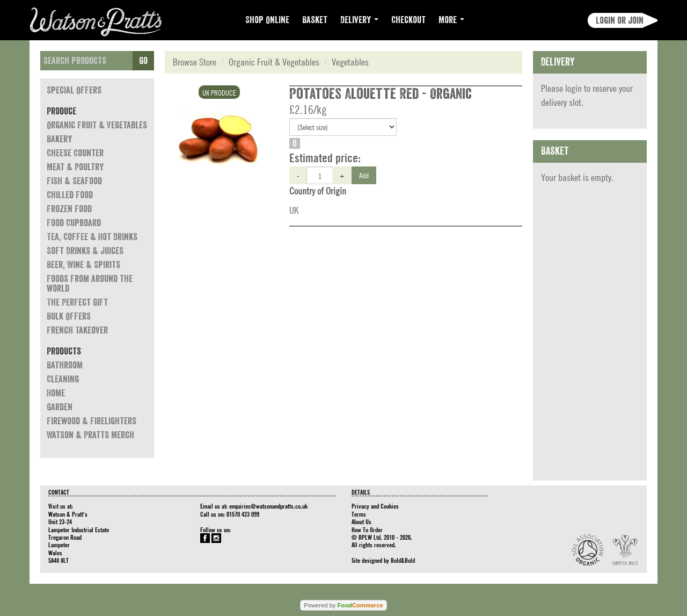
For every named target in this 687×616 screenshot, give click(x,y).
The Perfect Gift (77, 302)
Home (56, 393)
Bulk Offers (69, 316)
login (573, 88)
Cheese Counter (75, 153)
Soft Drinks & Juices (85, 251)
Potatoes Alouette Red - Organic (381, 94)
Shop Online (267, 20)
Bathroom (65, 365)
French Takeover (77, 330)
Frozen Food (69, 209)
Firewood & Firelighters (92, 421)
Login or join (620, 20)
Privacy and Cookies (375, 506)
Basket (315, 20)
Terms (359, 514)
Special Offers (74, 90)
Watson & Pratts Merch (90, 435)
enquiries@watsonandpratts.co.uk (268, 506)
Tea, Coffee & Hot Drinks (92, 237)
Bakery (59, 139)
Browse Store (195, 62)
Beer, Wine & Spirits (83, 265)
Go (143, 61)
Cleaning (63, 379)
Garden (60, 407)
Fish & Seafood (74, 181)
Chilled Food (70, 195)
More (451, 20)
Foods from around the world (90, 284)
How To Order (367, 530)
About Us (361, 521)
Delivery (359, 20)
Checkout (408, 20)
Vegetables (350, 62)
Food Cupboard (74, 223)
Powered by (343, 605)
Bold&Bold (403, 560)
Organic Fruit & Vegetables (97, 125)
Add (364, 175)
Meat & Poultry (75, 167)
